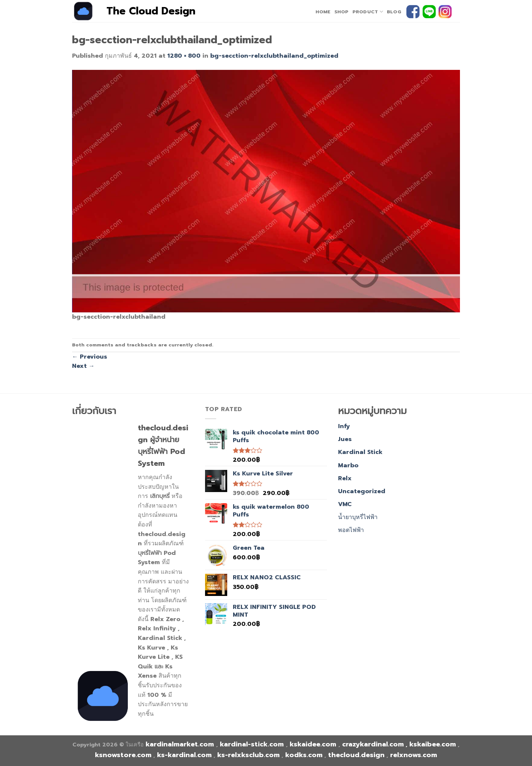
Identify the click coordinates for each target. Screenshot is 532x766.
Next (83, 366)
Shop (342, 12)
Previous (90, 357)
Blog (394, 12)
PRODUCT (368, 12)
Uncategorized (362, 491)
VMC (345, 504)
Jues (345, 439)
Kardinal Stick (360, 452)
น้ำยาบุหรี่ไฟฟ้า (358, 517)
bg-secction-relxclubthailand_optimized (274, 56)
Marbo (348, 465)
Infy (344, 426)
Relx (345, 478)
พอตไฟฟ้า (351, 530)
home (323, 12)
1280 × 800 (184, 56)
